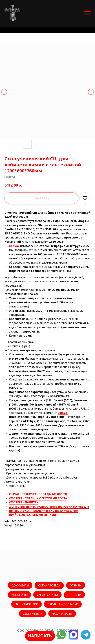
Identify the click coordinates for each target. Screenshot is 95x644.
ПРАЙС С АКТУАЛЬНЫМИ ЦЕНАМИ (32, 515)
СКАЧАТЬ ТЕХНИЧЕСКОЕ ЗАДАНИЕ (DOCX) (38, 494)
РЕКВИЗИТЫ (19, 595)
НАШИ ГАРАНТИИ (27, 604)
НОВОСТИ (74, 595)
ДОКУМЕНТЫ (20, 585)
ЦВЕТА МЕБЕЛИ (32, 614)
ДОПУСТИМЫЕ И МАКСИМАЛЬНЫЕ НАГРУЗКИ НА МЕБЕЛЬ (49, 507)
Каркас (14, 246)
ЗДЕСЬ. (63, 413)
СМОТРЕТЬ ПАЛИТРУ (24, 502)
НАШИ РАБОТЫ (62, 614)
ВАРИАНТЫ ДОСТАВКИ (63, 604)
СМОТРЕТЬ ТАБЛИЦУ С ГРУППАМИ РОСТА (38, 498)
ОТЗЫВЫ (76, 585)
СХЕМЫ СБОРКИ (47, 595)
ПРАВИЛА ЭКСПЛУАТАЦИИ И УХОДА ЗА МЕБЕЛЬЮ (44, 511)
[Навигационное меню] (87, 13)
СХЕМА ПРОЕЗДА (49, 585)
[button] (40, 636)
